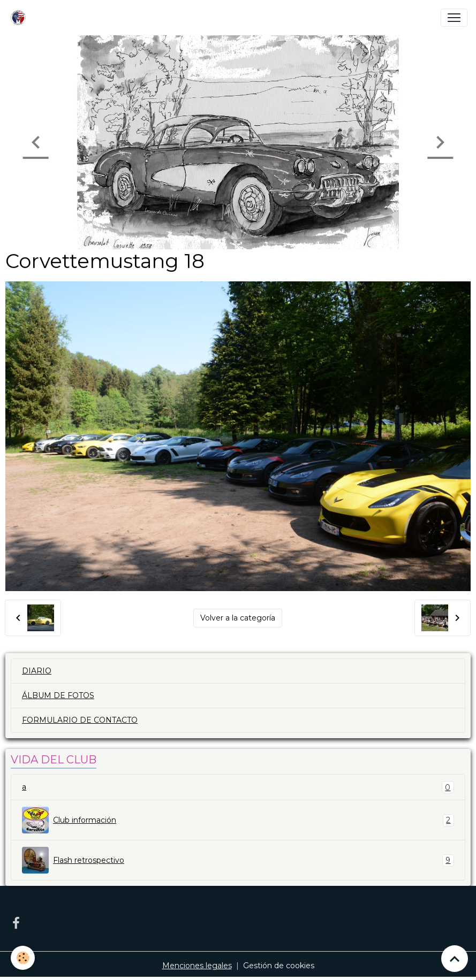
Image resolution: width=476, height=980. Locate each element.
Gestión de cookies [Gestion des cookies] (279, 966)
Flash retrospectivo (238, 860)
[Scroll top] (455, 959)
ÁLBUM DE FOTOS (58, 695)
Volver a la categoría (238, 618)
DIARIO (37, 671)
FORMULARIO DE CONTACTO (80, 720)
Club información (238, 820)
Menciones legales (197, 966)
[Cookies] (23, 958)
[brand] (20, 18)
